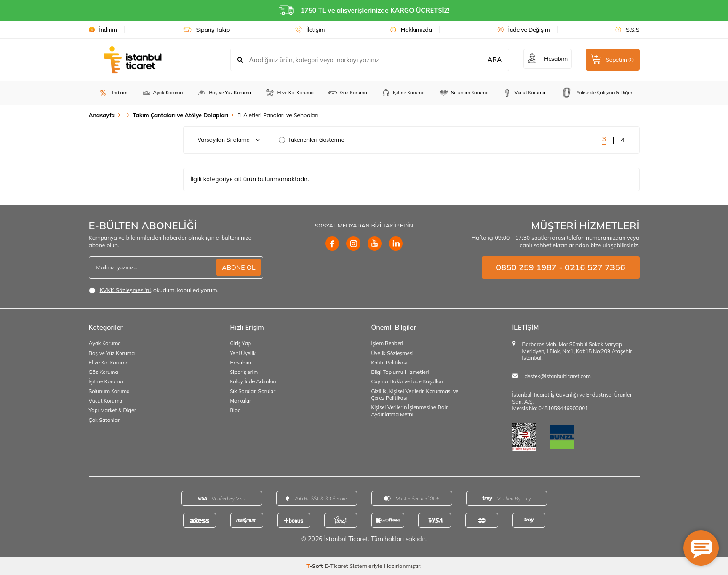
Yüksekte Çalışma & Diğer (596, 93)
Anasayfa (102, 115)
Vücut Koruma (524, 93)
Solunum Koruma (464, 93)
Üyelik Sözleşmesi (392, 353)
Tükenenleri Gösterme (312, 140)
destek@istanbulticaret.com (558, 376)
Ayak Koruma (162, 93)
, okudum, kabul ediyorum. (154, 290)
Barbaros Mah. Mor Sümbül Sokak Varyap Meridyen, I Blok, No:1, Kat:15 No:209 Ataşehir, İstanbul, (578, 351)
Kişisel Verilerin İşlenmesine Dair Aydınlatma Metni (410, 411)
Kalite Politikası (389, 363)
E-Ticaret (336, 566)
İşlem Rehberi (388, 343)
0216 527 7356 (595, 267)
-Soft (316, 566)
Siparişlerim (244, 372)
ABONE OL (238, 267)
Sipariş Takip (206, 29)
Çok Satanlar (104, 420)
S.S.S (627, 29)
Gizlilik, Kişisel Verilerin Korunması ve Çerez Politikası (415, 395)
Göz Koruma (348, 93)
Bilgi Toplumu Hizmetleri (400, 372)
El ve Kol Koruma (290, 93)
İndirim (103, 29)
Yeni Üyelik (243, 353)
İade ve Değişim (524, 29)
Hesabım (241, 363)
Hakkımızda (411, 29)
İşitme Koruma (403, 93)
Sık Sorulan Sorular (253, 391)
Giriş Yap (241, 343)
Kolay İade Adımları (253, 381)
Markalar (241, 401)
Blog (236, 410)
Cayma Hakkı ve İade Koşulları (408, 381)
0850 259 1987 (526, 267)
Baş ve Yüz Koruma (224, 93)
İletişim (310, 29)
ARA (493, 60)
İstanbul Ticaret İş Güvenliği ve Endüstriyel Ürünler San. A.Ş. (572, 398)
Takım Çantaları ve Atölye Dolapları (180, 115)
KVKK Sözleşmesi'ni (125, 290)
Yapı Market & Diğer (112, 410)
